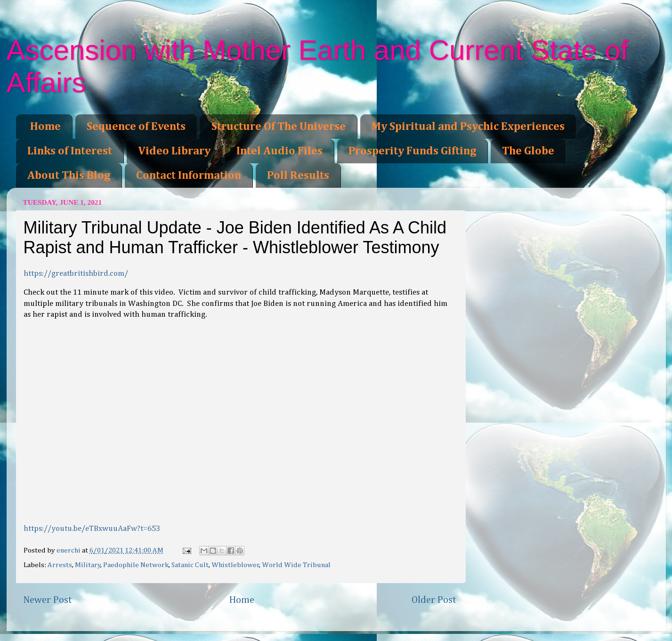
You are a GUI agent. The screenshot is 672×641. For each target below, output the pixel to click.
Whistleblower (235, 565)
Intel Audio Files (279, 151)
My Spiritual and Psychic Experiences (468, 127)
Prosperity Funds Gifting (412, 151)
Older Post (434, 600)
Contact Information (189, 176)
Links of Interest (70, 151)
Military (88, 565)
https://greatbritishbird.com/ (76, 274)
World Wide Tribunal (296, 565)
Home (45, 127)
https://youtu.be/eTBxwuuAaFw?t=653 (92, 529)
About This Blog (69, 176)
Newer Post (48, 600)
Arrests (60, 565)
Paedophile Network (136, 565)
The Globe (528, 151)
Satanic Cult (190, 565)
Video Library (174, 151)
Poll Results (298, 176)
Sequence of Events (136, 127)
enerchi (69, 550)
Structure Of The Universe (279, 127)
